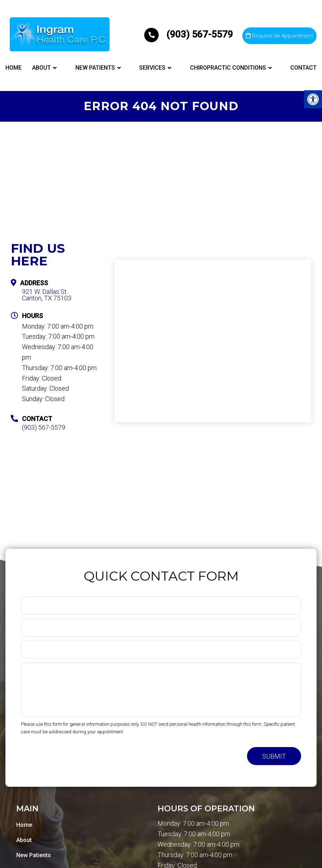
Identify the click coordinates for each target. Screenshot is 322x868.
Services (152, 68)
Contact (303, 68)
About (41, 68)
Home (14, 68)
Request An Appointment (279, 36)
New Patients (95, 68)
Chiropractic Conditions (228, 68)
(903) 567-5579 (190, 34)
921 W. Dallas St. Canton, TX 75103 (47, 295)
